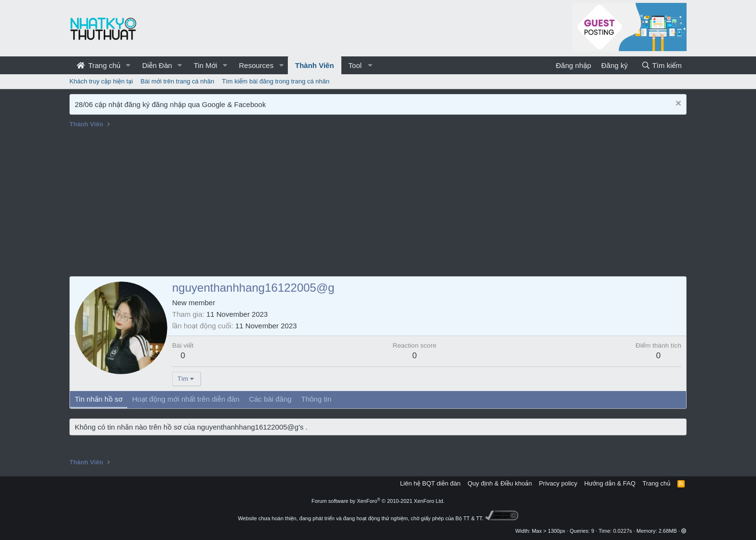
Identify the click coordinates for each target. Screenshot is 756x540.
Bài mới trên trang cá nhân (178, 81)
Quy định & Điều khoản (500, 483)
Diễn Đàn (157, 65)
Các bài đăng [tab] (270, 399)
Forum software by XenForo (378, 501)
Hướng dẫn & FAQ (610, 483)
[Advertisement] (378, 204)
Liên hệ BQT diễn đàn (431, 483)
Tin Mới (206, 65)
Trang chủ (99, 65)
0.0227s (623, 531)
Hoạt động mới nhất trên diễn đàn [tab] (186, 399)
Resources (256, 65)
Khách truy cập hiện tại (101, 81)
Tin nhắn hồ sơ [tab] (99, 399)
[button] (128, 65)
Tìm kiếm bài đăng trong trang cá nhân (276, 81)
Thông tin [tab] (317, 399)
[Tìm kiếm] (661, 65)
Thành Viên (315, 65)
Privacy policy (558, 483)
